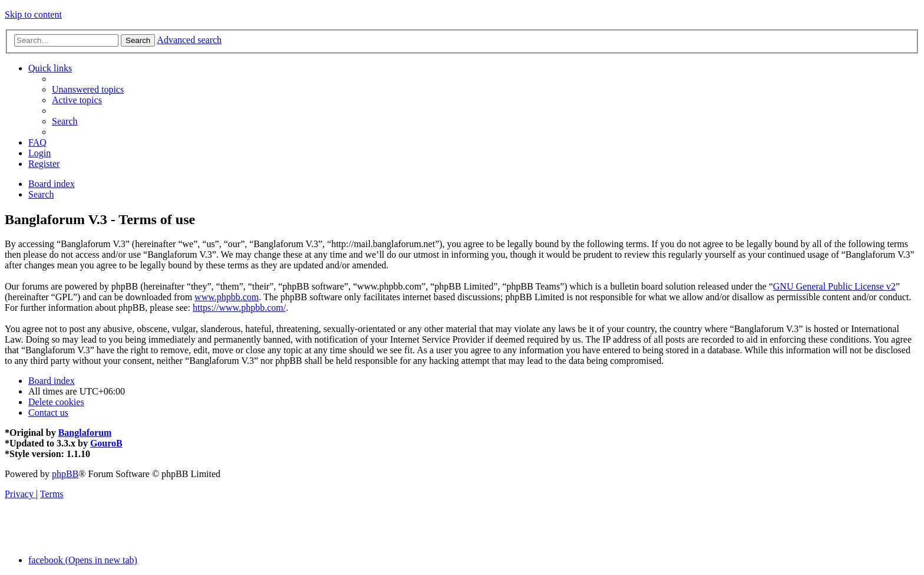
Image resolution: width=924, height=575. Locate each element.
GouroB (106, 443)
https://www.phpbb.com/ (239, 308)
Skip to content (33, 14)
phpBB (65, 474)
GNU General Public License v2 (834, 286)
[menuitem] (88, 89)
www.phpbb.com (227, 297)
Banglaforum (85, 433)
